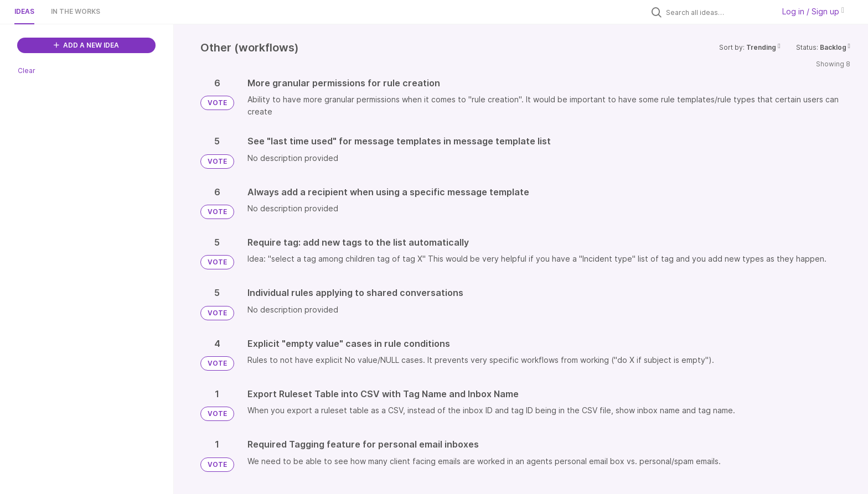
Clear (27, 71)
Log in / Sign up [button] (813, 11)
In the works (76, 11)
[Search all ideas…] (717, 12)
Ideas (24, 11)
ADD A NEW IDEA (86, 45)
